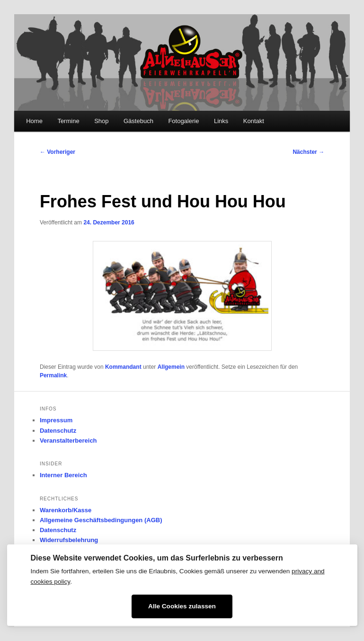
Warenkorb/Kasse (66, 510)
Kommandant (123, 367)
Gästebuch (138, 121)
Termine (68, 121)
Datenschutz (58, 431)
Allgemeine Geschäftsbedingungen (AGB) (101, 520)
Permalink (53, 375)
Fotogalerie (183, 121)
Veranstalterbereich (68, 441)
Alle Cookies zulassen (182, 606)
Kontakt (254, 121)
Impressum (56, 420)
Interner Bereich (63, 475)
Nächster (308, 152)
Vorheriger (58, 152)
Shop (101, 121)
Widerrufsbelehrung (69, 540)
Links (221, 121)
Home (34, 121)
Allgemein (171, 367)
